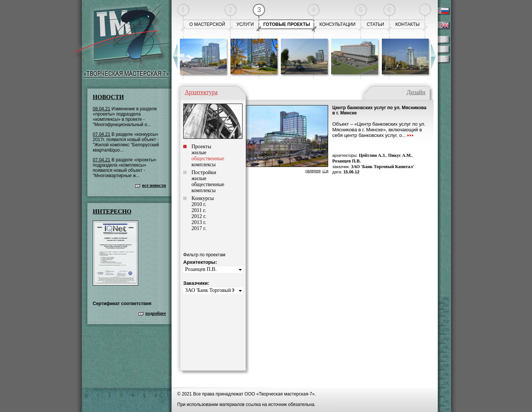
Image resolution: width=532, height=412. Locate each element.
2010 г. (199, 204)
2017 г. (199, 228)
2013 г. (199, 222)
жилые (199, 153)
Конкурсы (203, 198)
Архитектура (201, 92)
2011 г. (199, 210)
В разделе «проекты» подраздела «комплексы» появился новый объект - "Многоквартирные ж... (125, 168)
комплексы (203, 165)
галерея (313, 171)
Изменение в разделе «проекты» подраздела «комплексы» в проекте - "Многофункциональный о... (125, 117)
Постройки (204, 172)
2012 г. (199, 216)
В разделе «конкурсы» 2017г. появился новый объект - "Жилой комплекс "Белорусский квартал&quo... (126, 142)
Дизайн (416, 92)
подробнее (156, 313)
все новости (154, 185)
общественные (208, 184)
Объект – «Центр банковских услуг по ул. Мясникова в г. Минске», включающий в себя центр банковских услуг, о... (379, 130)
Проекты (201, 147)
